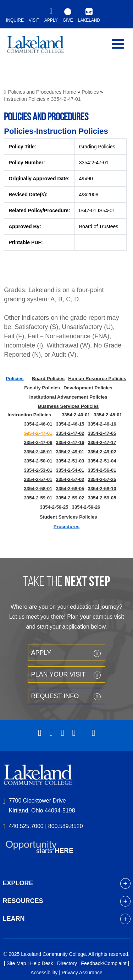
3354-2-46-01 (38, 424)
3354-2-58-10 (102, 489)
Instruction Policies (25, 99)
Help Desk (42, 963)
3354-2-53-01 (38, 470)
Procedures (66, 527)
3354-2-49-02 (102, 452)
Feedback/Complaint (104, 963)
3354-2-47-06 (38, 442)
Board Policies (48, 379)
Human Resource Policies (97, 379)
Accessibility (44, 973)
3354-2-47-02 (70, 433)
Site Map (16, 963)
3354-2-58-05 (70, 489)
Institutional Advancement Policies (68, 397)
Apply (41, 653)
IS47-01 (88, 210)
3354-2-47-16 (70, 442)
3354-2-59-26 (86, 507)
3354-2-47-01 (66, 99)
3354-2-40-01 (76, 415)
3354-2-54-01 (70, 470)
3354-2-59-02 (70, 498)
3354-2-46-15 (70, 424)
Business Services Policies (68, 406)
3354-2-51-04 (102, 461)
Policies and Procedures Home (42, 92)
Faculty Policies (42, 388)
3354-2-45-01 (108, 415)
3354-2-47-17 (102, 442)
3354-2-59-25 (54, 507)
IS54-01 (107, 210)
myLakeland (41, 48)
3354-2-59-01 (38, 498)
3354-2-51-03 (70, 461)
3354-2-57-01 (38, 479)
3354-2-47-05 (102, 433)
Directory (67, 963)
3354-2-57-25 (102, 479)
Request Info (55, 696)
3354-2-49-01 (70, 452)
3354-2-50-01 (38, 461)
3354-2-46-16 (102, 424)
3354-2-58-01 (38, 489)
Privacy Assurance (82, 973)
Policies (90, 92)
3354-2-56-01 (102, 470)
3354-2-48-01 (38, 452)
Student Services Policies (68, 517)
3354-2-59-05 (102, 498)
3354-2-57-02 (70, 479)
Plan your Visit (59, 674)
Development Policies (88, 388)
